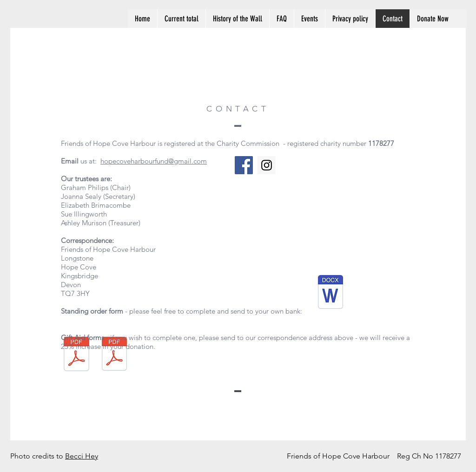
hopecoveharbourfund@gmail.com (154, 161)
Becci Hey (82, 456)
